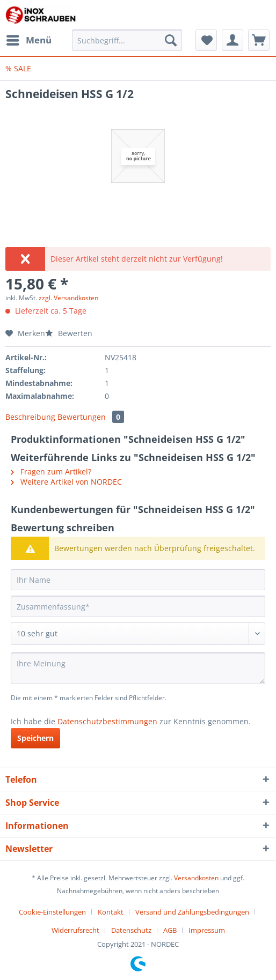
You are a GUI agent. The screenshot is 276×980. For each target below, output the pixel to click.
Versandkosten (196, 878)
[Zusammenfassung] (138, 606)
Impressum (207, 930)
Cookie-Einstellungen (52, 912)
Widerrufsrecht (75, 930)
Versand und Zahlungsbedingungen (192, 912)
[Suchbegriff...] (127, 40)
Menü (29, 39)
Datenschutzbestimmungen (107, 721)
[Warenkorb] (259, 40)
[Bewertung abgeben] (138, 634)
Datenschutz (131, 930)
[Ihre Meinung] (138, 668)
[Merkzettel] (206, 40)
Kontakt (111, 912)
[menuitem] (28, 40)
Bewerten (69, 333)
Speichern (35, 738)
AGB (170, 930)
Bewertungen (91, 417)
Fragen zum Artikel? (51, 472)
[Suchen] (171, 40)
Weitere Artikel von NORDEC (66, 482)
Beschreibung (30, 417)
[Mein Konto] (233, 40)
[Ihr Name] (138, 580)
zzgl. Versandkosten (68, 298)
